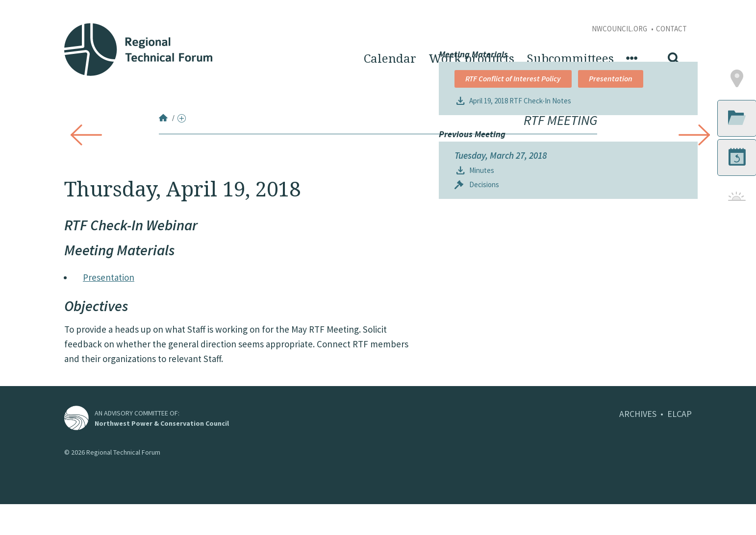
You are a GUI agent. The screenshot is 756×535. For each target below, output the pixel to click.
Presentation (109, 277)
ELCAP (680, 445)
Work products (471, 59)
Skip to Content (23, 5)
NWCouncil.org (620, 29)
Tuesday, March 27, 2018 (501, 345)
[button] (689, 246)
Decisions (484, 374)
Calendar (390, 59)
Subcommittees (570, 59)
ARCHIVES (638, 445)
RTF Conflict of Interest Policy (513, 245)
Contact (671, 29)
